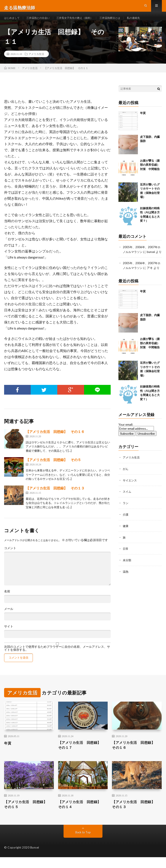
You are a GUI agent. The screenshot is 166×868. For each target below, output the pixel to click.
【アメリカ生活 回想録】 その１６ (55, 439)
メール (9, 617)
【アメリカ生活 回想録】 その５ (53, 468)
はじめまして (13, 22)
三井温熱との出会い (43, 22)
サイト (9, 634)
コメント (10, 556)
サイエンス (130, 491)
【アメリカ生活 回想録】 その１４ (83, 814)
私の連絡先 (150, 22)
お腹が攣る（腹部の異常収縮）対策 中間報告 (150, 173)
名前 (7, 599)
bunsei (153, 259)
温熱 (126, 581)
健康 (126, 536)
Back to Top (83, 843)
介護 (126, 525)
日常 (126, 559)
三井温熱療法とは (124, 22)
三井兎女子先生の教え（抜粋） (84, 22)
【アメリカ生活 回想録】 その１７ (83, 754)
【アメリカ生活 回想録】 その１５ (29, 814)
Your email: (126, 436)
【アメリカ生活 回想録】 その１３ (55, 496)
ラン (126, 514)
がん (126, 480)
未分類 (127, 570)
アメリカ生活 (36, 62)
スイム (127, 503)
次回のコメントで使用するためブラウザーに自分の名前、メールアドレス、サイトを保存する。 (57, 656)
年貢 (143, 121)
